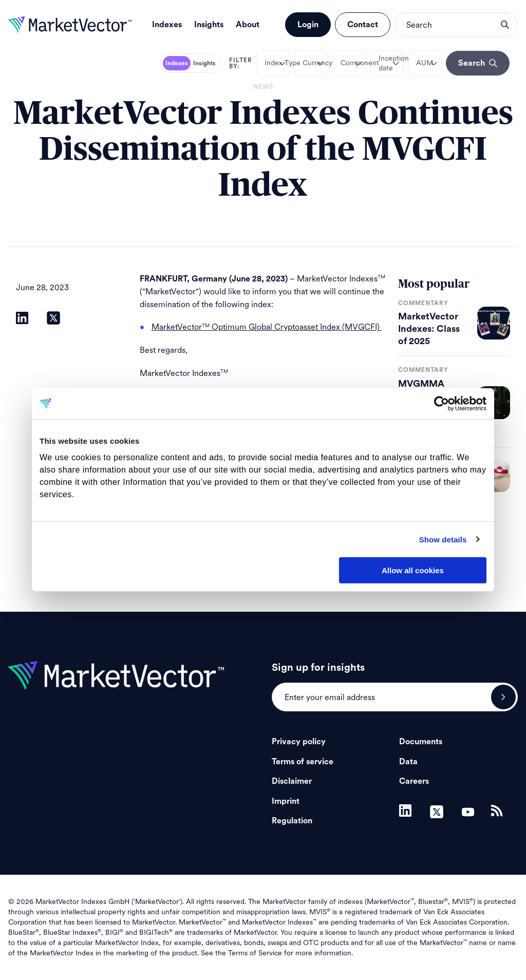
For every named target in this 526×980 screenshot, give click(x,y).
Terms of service (303, 762)
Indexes (167, 25)
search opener (505, 25)
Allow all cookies (413, 570)
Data (408, 762)
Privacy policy (299, 742)
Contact (363, 25)
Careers (414, 781)
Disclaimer (292, 781)
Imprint (286, 801)
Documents (421, 742)
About (248, 25)
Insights (209, 25)
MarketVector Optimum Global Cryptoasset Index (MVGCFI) (267, 327)
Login (308, 25)
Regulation (292, 821)
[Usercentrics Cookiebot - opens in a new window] (442, 404)
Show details (443, 539)
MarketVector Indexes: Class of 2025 (429, 329)
